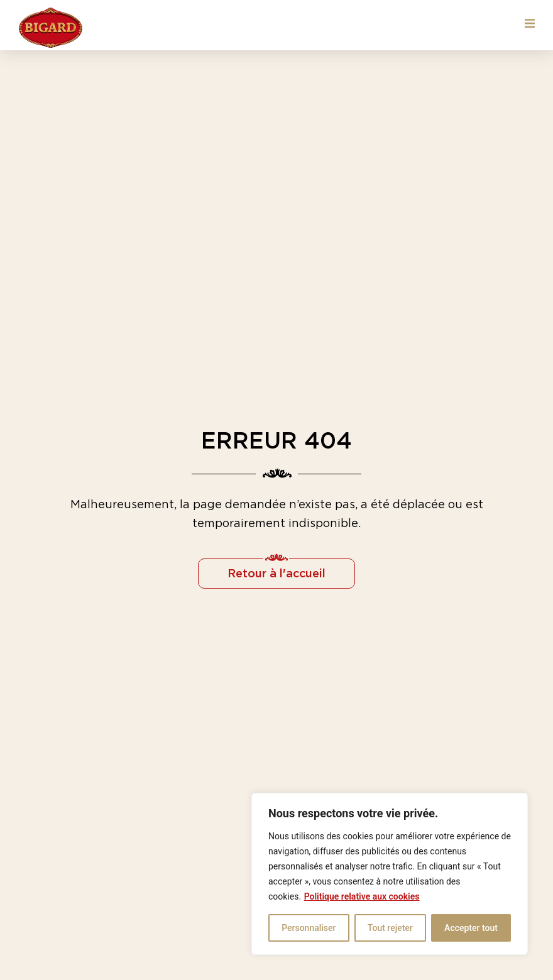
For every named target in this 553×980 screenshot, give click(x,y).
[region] (390, 874)
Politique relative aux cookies (362, 896)
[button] (529, 24)
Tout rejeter (390, 928)
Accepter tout (471, 928)
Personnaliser (309, 928)
